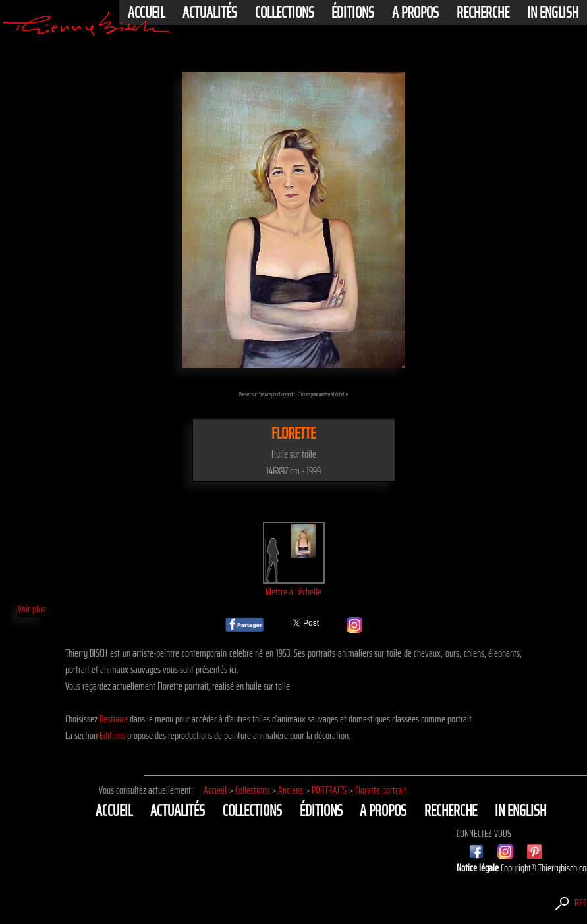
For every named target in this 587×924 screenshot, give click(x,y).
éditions (353, 13)
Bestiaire (114, 719)
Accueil (146, 13)
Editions (112, 735)
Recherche (483, 13)
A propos (415, 13)
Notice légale (479, 868)
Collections (285, 13)
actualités (210, 13)
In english (553, 13)
